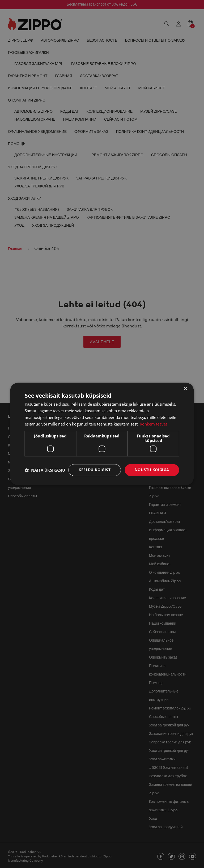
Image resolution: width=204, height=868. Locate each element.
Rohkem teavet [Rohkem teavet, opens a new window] (153, 424)
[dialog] (102, 434)
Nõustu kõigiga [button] (152, 470)
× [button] (185, 389)
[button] (45, 470)
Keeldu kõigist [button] (95, 470)
